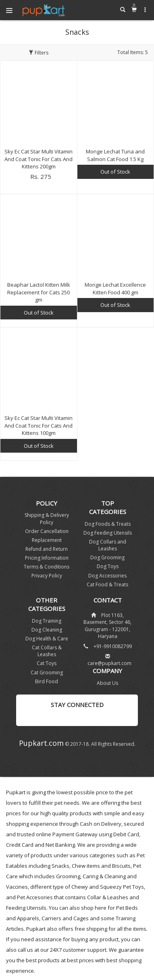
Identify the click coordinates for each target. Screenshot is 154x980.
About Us (107, 683)
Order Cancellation (47, 531)
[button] (145, 10)
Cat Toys (47, 663)
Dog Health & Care (47, 639)
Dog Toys (108, 566)
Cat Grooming (47, 673)
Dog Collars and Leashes (108, 545)
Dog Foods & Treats (108, 524)
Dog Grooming (107, 557)
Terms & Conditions (47, 567)
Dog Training (47, 621)
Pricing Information (47, 558)
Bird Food (47, 681)
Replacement (47, 540)
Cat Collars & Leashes (47, 651)
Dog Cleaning (47, 630)
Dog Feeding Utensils (108, 533)
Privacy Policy (47, 576)
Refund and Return (47, 549)
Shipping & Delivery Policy (47, 518)
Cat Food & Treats (107, 584)
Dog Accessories (107, 576)
